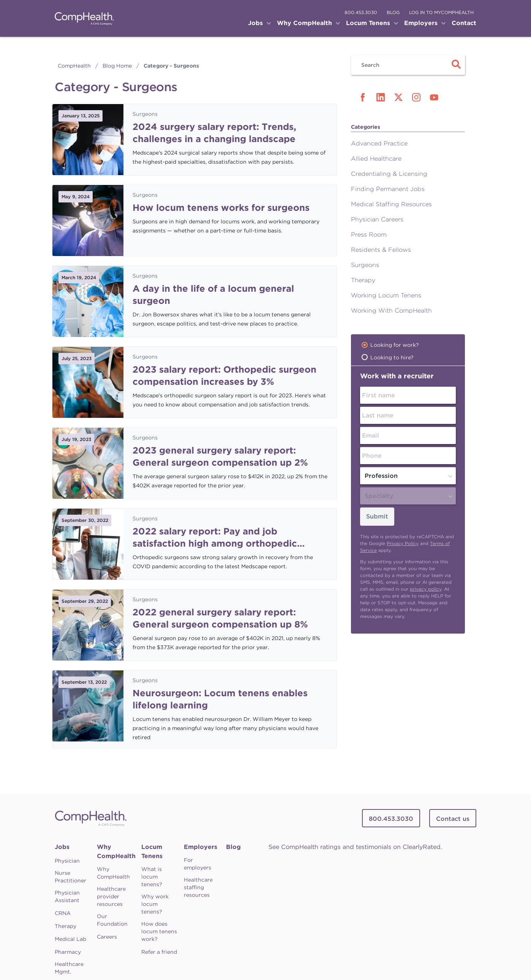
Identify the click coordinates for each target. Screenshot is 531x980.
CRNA (63, 913)
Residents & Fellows (381, 250)
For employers (198, 864)
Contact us (453, 819)
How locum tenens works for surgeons (221, 208)
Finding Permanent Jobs (388, 189)
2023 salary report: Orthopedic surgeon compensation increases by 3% (224, 375)
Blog (233, 847)
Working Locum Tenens (386, 295)
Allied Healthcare (376, 159)
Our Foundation (112, 920)
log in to (441, 12)
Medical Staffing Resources (391, 204)
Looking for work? (395, 345)
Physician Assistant (67, 896)
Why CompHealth (116, 851)
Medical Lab (70, 939)
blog (393, 12)
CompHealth (74, 66)
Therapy (363, 280)
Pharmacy (68, 952)
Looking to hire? (392, 357)
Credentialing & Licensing (389, 174)
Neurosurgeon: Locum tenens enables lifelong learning (220, 699)
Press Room (369, 235)
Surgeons (145, 114)
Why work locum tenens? (155, 904)
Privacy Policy (403, 543)
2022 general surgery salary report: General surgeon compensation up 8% (220, 618)
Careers (107, 937)
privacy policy (426, 589)
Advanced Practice (379, 143)
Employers (201, 847)
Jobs (62, 847)
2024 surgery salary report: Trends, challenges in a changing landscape (214, 133)
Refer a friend (159, 952)
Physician (67, 861)
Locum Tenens (152, 851)
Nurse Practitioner (70, 877)
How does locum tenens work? (159, 931)
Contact (464, 23)
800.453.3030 (361, 12)
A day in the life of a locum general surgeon (213, 295)
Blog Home (117, 66)
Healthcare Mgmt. (69, 968)
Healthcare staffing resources (198, 887)
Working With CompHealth (391, 311)
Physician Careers (377, 219)
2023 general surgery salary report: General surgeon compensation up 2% (220, 456)
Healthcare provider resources (111, 896)
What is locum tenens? (152, 877)
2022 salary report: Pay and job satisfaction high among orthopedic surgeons (215, 538)
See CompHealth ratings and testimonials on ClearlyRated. (355, 847)
